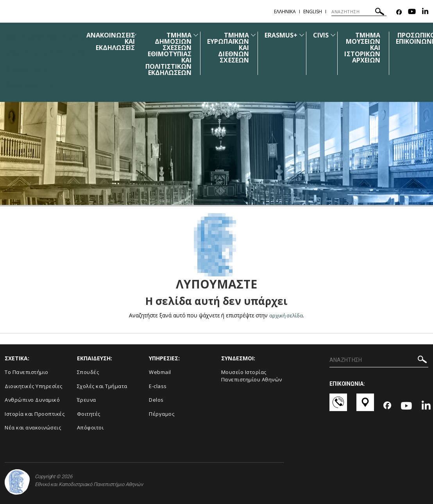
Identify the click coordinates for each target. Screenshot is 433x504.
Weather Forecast (31, 85)
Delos (156, 400)
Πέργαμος (162, 413)
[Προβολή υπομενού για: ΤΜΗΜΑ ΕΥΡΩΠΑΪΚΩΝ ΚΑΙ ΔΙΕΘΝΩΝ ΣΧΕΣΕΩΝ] (256, 35)
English (313, 12)
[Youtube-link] (412, 12)
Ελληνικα (285, 12)
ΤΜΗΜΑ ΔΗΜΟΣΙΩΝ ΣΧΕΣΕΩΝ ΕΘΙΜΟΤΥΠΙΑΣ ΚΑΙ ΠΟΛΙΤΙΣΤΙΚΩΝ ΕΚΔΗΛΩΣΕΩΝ (172, 54)
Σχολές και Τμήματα (102, 386)
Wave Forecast (27, 69)
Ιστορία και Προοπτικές (35, 413)
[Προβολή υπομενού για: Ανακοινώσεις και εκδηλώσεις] (137, 35)
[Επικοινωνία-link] (338, 406)
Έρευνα (87, 400)
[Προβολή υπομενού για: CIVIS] (336, 35)
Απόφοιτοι (90, 427)
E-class (158, 386)
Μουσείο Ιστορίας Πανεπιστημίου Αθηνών (252, 375)
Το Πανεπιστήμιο (27, 372)
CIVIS (324, 35)
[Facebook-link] (399, 12)
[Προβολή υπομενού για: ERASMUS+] (305, 35)
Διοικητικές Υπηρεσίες (34, 386)
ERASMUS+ (284, 35)
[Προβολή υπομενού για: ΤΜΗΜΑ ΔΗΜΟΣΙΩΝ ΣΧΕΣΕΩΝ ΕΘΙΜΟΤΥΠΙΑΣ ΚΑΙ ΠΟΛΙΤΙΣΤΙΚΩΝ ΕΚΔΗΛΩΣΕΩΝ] (199, 35)
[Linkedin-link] (425, 12)
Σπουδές (88, 372)
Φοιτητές (89, 413)
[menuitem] (114, 54)
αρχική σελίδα (286, 315)
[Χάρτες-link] (365, 406)
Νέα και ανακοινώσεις (33, 427)
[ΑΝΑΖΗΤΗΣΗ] (359, 12)
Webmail (160, 372)
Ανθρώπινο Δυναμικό (32, 400)
